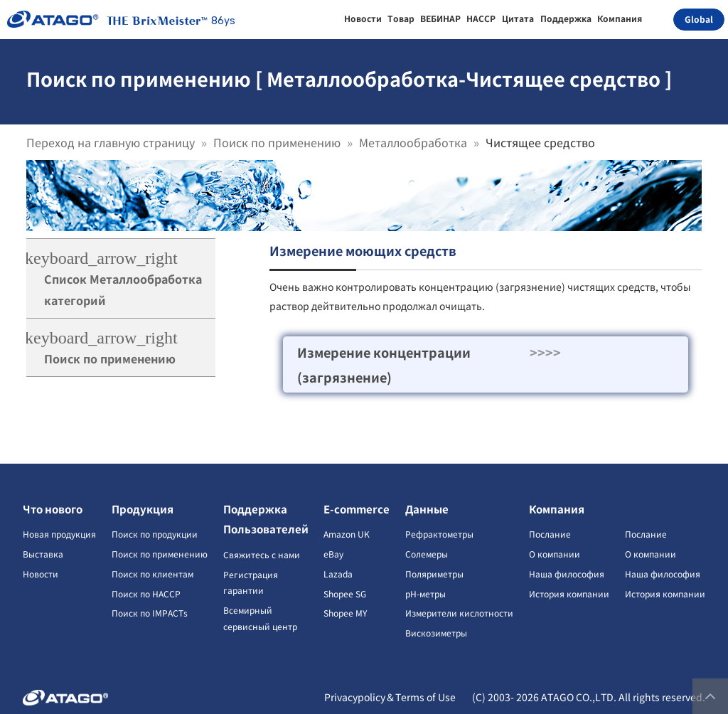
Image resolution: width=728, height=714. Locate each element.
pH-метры (425, 593)
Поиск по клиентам (152, 574)
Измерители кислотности (459, 613)
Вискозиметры (436, 633)
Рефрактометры (439, 534)
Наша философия (567, 574)
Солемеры (427, 554)
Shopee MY (345, 613)
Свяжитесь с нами (262, 554)
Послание (550, 534)
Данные (427, 509)
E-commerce (357, 509)
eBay (333, 554)
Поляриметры (434, 574)
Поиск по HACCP (146, 593)
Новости (41, 574)
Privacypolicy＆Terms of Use (390, 697)
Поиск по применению (277, 142)
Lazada (338, 574)
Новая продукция (59, 534)
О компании (555, 554)
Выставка (43, 554)
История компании (569, 593)
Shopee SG (345, 593)
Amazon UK (347, 534)
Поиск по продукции (155, 534)
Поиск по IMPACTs (150, 613)
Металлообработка (413, 142)
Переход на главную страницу (111, 142)
